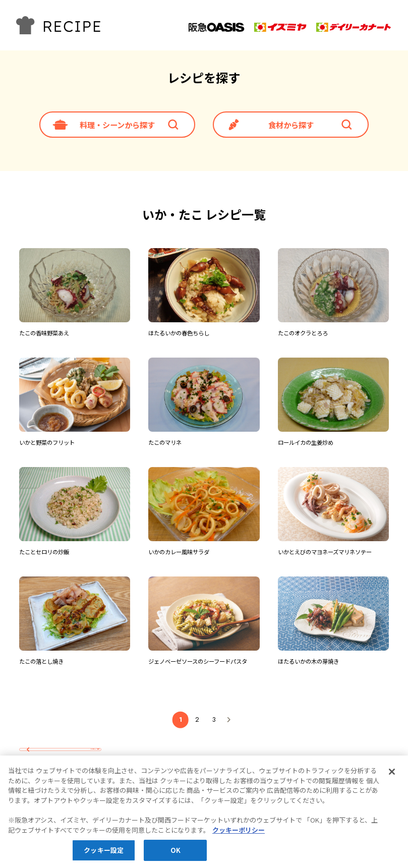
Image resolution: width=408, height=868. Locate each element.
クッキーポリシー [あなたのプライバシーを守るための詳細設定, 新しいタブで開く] (239, 833)
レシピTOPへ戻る (71, 749)
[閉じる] (392, 776)
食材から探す (291, 125)
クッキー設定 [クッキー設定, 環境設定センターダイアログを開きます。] (104, 854)
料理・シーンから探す (117, 125)
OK (176, 854)
